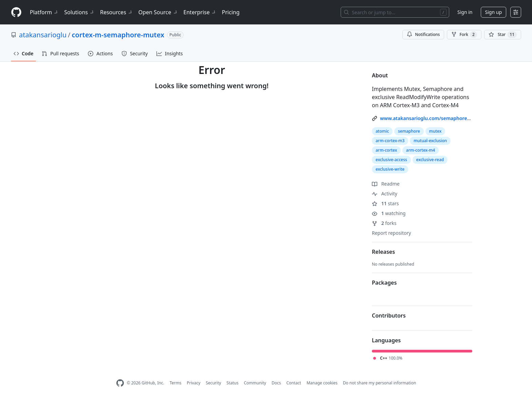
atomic (382, 131)
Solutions (79, 12)
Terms (176, 383)
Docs (276, 383)
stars (385, 203)
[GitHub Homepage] (120, 383)
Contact (294, 383)
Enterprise (200, 12)
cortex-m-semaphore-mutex (118, 35)
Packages (384, 283)
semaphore (409, 131)
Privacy (194, 383)
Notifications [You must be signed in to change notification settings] (423, 34)
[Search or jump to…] (395, 12)
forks (384, 223)
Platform (44, 12)
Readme (386, 184)
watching (389, 213)
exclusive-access (391, 160)
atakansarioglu (43, 35)
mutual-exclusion (430, 141)
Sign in (465, 12)
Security (214, 383)
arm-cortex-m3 (390, 141)
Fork (464, 35)
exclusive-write (390, 169)
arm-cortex (386, 150)
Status (233, 383)
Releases (383, 252)
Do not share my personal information (380, 383)
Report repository (391, 233)
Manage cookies (322, 383)
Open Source (158, 12)
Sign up (493, 12)
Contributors (389, 316)
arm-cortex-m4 (421, 150)
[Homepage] (16, 12)
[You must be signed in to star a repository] (503, 35)
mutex (435, 131)
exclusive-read (430, 160)
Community (255, 383)
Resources (117, 12)
